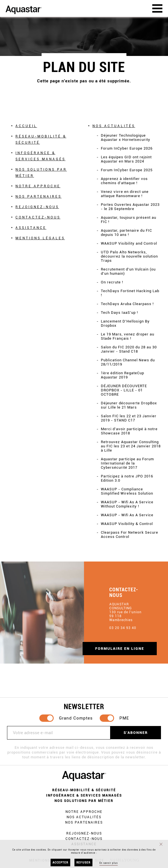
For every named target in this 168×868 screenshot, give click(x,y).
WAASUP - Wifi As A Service (127, 515)
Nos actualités (114, 126)
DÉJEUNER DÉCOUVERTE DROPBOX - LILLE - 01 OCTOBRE (124, 390)
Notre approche (38, 186)
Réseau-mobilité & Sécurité (41, 139)
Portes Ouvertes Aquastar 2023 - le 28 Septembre (130, 207)
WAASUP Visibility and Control (129, 243)
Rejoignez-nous (37, 207)
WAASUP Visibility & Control (127, 524)
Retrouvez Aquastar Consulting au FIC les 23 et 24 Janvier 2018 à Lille (131, 446)
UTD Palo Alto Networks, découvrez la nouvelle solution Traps (129, 256)
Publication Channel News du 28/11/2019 (128, 362)
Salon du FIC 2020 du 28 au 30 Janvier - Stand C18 (129, 349)
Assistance (31, 228)
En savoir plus (109, 863)
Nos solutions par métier (41, 173)
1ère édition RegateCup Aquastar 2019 (122, 375)
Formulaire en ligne (120, 649)
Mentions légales (40, 238)
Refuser (83, 863)
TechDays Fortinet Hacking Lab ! (130, 293)
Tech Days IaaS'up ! (119, 313)
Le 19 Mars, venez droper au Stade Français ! (128, 336)
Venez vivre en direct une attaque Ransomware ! (125, 194)
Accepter (60, 863)
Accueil (26, 126)
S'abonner (136, 733)
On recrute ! (112, 282)
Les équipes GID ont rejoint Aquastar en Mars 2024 (126, 159)
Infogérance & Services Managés (40, 156)
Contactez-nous (38, 217)
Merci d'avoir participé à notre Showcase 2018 (129, 431)
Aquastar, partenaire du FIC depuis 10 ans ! (126, 233)
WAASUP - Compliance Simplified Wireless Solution (127, 491)
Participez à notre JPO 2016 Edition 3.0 (127, 478)
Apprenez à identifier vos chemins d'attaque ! (124, 181)
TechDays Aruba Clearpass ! (127, 304)
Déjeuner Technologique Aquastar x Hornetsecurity (126, 137)
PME (124, 718)
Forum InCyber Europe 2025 (127, 170)
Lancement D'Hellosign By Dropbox (125, 323)
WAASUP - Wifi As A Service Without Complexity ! (127, 504)
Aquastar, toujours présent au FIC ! (129, 220)
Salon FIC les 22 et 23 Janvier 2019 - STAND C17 (129, 418)
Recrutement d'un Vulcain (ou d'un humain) (128, 271)
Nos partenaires (38, 197)
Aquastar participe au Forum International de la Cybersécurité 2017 (127, 463)
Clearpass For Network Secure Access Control (130, 535)
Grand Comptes (76, 718)
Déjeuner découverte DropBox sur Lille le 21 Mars (129, 405)
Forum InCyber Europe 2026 (127, 148)
